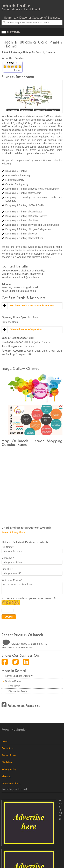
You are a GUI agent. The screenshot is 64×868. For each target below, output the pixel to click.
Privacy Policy (9, 771)
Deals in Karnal (13, 683)
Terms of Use (9, 757)
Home (5, 743)
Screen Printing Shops (13, 532)
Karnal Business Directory (19, 678)
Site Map (6, 779)
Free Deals (14, 688)
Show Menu (14, 32)
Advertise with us (11, 786)
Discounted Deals (18, 693)
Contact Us (7, 750)
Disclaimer (7, 764)
